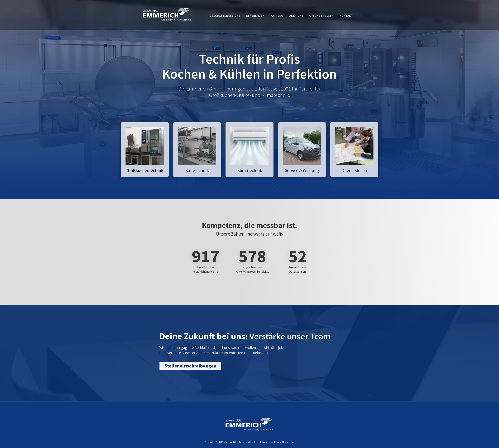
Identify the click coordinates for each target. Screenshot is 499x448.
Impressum (289, 442)
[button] (225, 16)
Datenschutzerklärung (271, 442)
